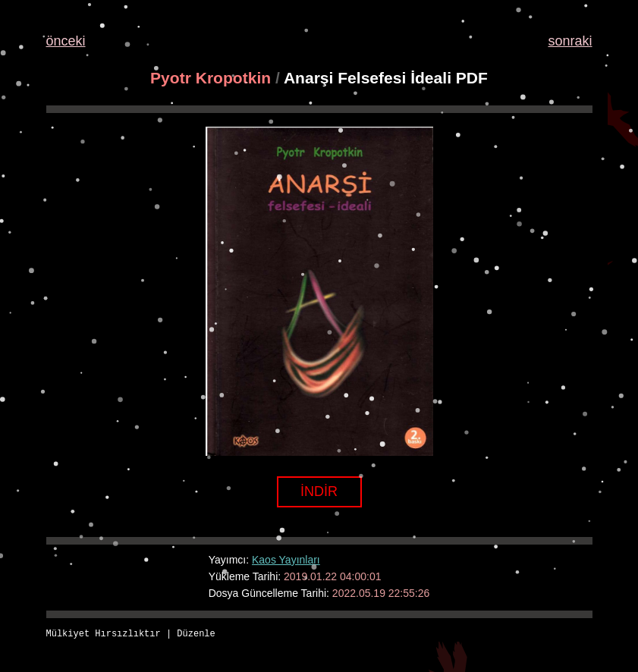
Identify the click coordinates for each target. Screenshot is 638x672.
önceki (66, 41)
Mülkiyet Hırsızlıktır (104, 634)
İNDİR (319, 491)
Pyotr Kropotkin (211, 78)
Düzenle (196, 634)
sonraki (570, 41)
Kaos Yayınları (286, 560)
